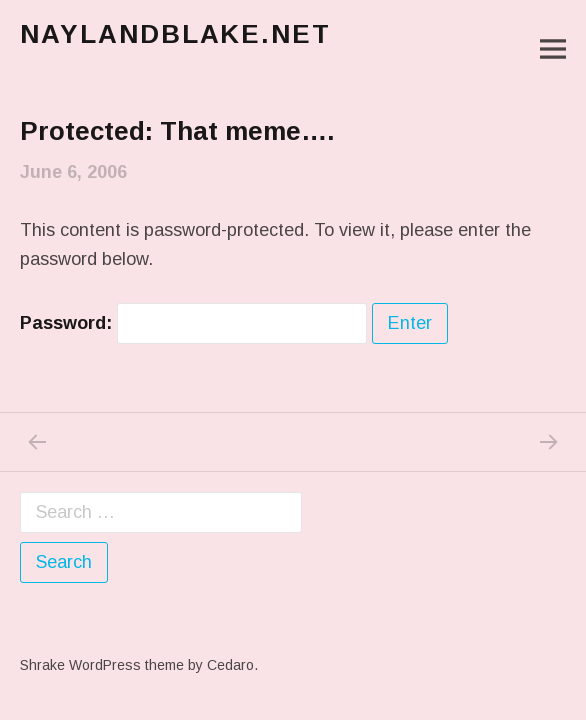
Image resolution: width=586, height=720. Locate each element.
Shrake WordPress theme (102, 665)
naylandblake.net (175, 34)
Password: (193, 323)
